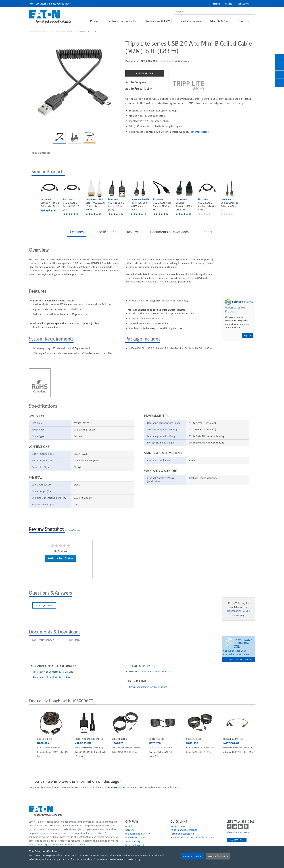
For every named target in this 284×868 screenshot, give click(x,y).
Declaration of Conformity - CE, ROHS (53, 672)
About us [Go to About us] (130, 826)
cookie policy (133, 859)
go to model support (241, 659)
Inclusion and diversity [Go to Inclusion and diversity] (138, 834)
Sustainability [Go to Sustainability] (133, 841)
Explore (248, 335)
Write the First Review (61, 558)
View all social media (238, 832)
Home (32, 31)
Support (245, 21)
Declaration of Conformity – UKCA (51, 677)
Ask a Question (44, 605)
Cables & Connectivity (122, 21)
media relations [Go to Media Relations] (179, 826)
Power (94, 21)
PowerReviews (74, 530)
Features (77, 232)
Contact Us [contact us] (237, 840)
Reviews (133, 232)
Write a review (182, 61)
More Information (218, 856)
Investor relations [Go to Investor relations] (135, 837)
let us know (110, 787)
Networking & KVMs (158, 21)
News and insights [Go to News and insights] (135, 845)
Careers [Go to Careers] (130, 830)
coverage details (200, 132)
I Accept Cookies (192, 856)
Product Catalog (48, 31)
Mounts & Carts (220, 21)
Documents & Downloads (169, 232)
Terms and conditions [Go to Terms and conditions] (182, 834)
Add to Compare (136, 82)
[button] (35, 197)
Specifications (105, 232)
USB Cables (67, 31)
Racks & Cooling (191, 21)
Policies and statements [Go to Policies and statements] (184, 830)
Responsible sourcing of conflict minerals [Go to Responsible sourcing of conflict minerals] (193, 837)
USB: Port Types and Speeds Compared (151, 672)
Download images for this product (148, 687)
